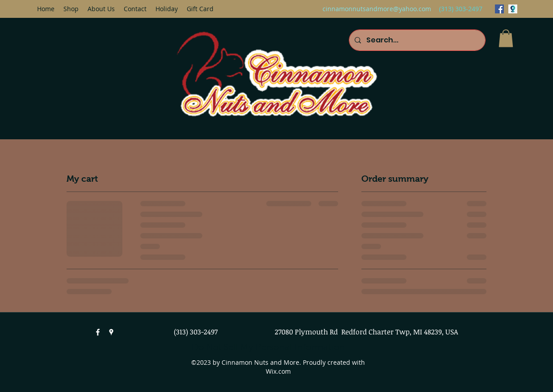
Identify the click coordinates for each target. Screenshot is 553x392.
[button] (506, 38)
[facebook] (499, 9)
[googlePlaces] (513, 9)
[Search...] (416, 40)
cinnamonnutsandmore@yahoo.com (377, 9)
